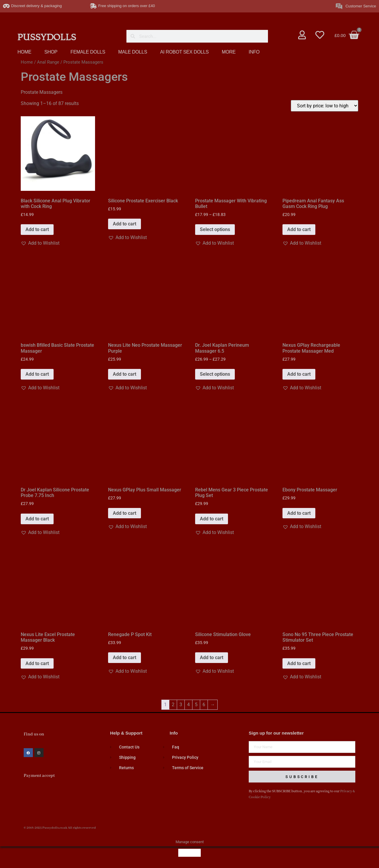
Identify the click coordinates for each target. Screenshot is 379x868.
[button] (40, 243)
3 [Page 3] (181, 705)
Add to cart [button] (37, 229)
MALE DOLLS (133, 52)
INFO (254, 52)
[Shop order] (325, 106)
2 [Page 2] (173, 705)
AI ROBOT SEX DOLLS (184, 52)
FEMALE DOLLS (88, 52)
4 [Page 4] (188, 705)
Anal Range (48, 62)
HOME (24, 52)
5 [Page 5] (196, 705)
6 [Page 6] (204, 705)
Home (27, 62)
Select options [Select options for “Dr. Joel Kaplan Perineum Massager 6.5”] (215, 374)
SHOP (51, 52)
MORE (229, 52)
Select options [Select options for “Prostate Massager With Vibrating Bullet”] (215, 229)
